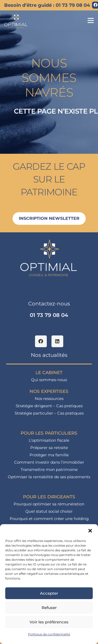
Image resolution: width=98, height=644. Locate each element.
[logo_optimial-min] (16, 21)
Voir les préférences (49, 622)
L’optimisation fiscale (49, 440)
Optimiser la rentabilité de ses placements (49, 477)
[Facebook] (41, 341)
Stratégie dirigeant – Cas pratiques (49, 406)
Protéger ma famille (49, 455)
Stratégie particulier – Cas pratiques (49, 413)
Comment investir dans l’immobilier (49, 462)
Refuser (49, 608)
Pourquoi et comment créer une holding (49, 519)
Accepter (49, 593)
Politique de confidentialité (49, 634)
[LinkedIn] (57, 341)
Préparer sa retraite (49, 448)
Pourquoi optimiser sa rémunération (49, 504)
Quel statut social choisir (49, 511)
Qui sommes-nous (49, 380)
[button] (90, 531)
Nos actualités (49, 355)
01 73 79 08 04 (49, 315)
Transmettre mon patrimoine (49, 469)
